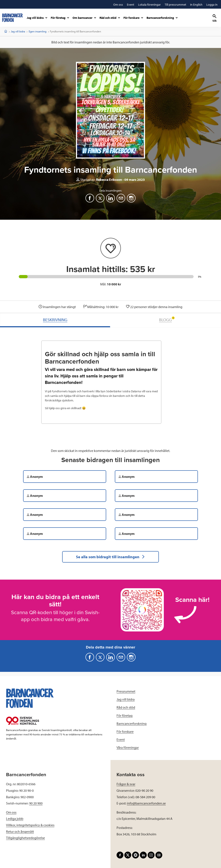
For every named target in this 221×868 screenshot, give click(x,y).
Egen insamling (38, 31)
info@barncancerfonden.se (146, 803)
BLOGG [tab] (167, 319)
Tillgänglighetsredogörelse (25, 838)
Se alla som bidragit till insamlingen (110, 557)
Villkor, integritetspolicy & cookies (30, 825)
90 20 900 (36, 803)
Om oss (11, 812)
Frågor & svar (126, 784)
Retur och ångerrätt (20, 831)
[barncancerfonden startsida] (13, 18)
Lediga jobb (15, 819)
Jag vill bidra (18, 31)
